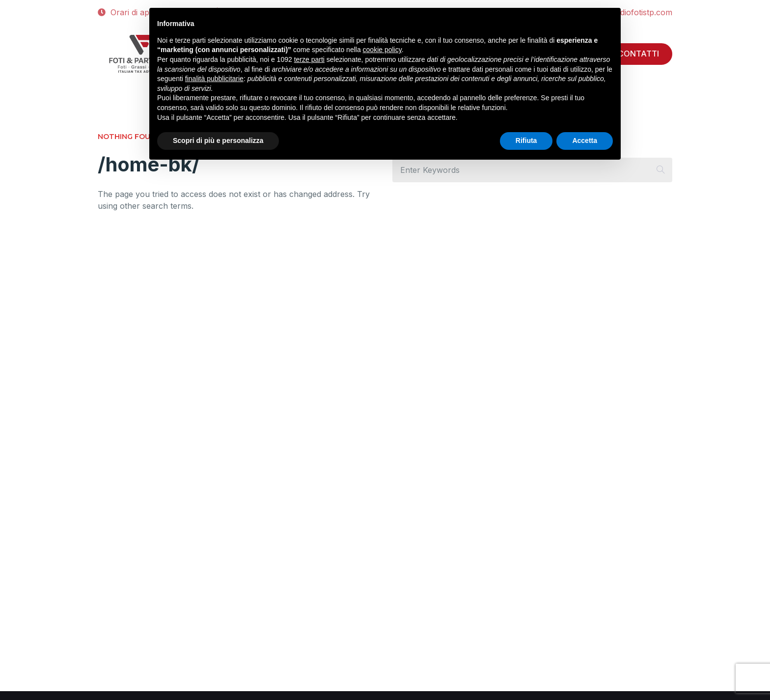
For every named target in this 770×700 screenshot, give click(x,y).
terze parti (309, 59)
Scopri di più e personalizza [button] (218, 140)
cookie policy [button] (382, 50)
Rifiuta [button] (526, 140)
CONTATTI (638, 54)
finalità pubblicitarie (214, 79)
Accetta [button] (585, 140)
